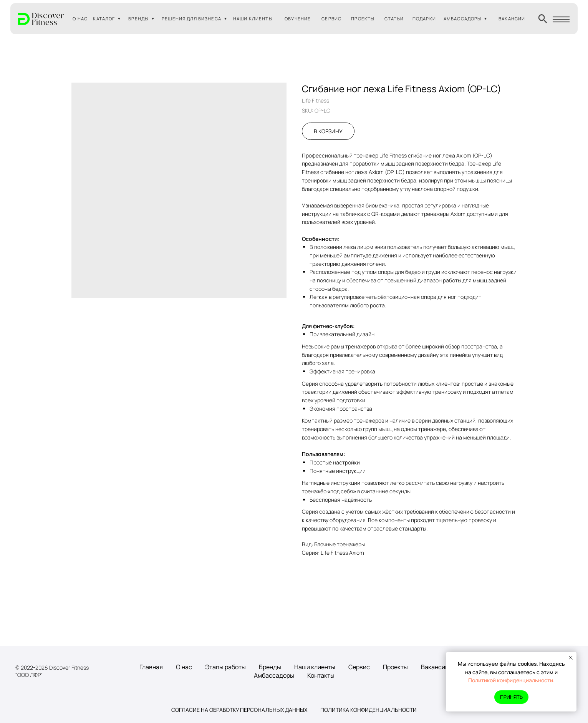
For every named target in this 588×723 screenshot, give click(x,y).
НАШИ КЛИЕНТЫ (253, 19)
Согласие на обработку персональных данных (239, 710)
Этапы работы (225, 667)
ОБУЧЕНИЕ (298, 19)
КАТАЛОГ (104, 19)
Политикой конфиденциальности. (511, 680)
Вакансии (435, 667)
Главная (151, 667)
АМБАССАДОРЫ (463, 19)
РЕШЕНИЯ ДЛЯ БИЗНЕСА (191, 19)
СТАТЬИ (394, 19)
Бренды (270, 667)
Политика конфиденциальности (369, 710)
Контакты (321, 675)
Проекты (395, 667)
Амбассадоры (274, 675)
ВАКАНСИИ (512, 19)
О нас (184, 667)
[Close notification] (571, 658)
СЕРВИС (331, 19)
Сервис (359, 667)
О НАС (80, 19)
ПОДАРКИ (424, 19)
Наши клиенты (315, 667)
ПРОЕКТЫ (363, 19)
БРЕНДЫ (138, 19)
